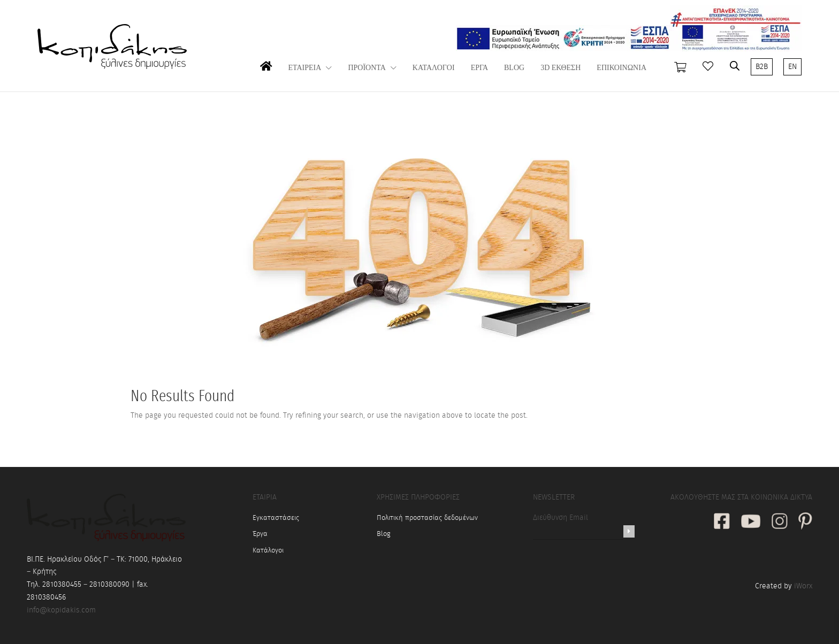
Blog (384, 534)
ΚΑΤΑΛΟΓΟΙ (434, 68)
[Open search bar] (735, 66)
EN (792, 67)
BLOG (514, 68)
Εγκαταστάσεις (276, 518)
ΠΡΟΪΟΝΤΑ (367, 68)
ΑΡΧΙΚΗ (266, 77)
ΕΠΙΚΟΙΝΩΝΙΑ (621, 68)
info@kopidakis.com (61, 610)
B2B (762, 67)
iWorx (803, 586)
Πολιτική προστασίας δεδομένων (427, 518)
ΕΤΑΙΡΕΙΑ (305, 68)
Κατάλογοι (268, 551)
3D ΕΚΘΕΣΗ (560, 68)
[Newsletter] (629, 531)
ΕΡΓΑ (479, 68)
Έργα (260, 534)
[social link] (722, 522)
